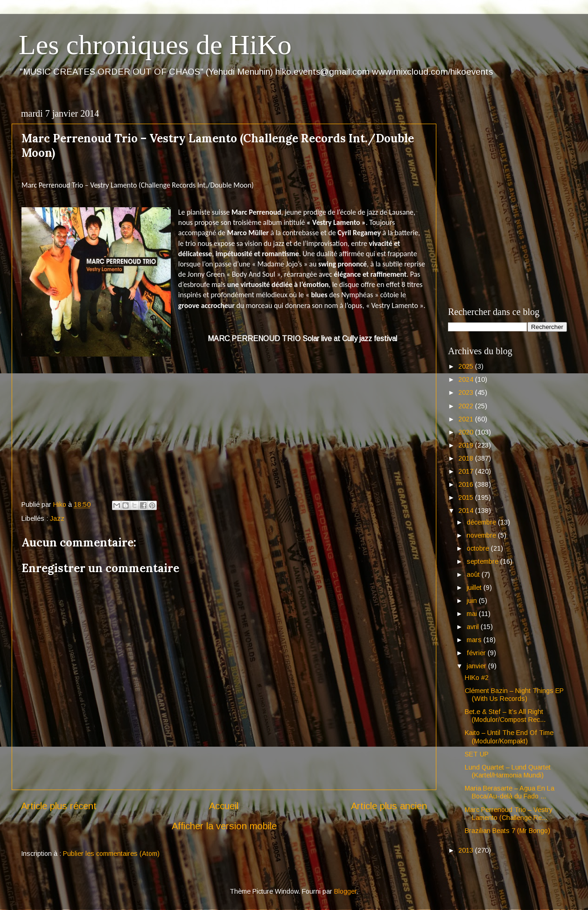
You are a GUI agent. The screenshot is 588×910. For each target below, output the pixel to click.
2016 (467, 484)
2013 (467, 850)
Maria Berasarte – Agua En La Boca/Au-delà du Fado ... (510, 792)
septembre (483, 561)
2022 (467, 406)
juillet (475, 588)
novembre (482, 535)
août (474, 574)
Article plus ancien (389, 806)
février (477, 653)
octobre (479, 548)
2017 (467, 471)
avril (474, 627)
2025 (467, 366)
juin (473, 601)
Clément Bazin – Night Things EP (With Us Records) (514, 695)
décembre (482, 522)
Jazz (57, 518)
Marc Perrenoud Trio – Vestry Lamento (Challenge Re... (509, 814)
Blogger (345, 891)
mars (475, 640)
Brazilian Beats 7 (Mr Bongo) (507, 831)
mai (473, 614)
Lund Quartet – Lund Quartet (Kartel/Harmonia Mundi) (508, 771)
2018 (467, 458)
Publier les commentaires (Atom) (111, 854)
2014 (467, 511)
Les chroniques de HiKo (155, 45)
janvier (477, 666)
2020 (467, 432)
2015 (467, 497)
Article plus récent (59, 806)
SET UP (477, 754)
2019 (467, 445)
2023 (467, 392)
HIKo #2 (477, 678)
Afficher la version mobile (224, 826)
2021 (467, 419)
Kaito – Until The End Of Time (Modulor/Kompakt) (509, 737)
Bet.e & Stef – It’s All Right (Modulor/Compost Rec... (505, 716)
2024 (467, 379)
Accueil (224, 806)
